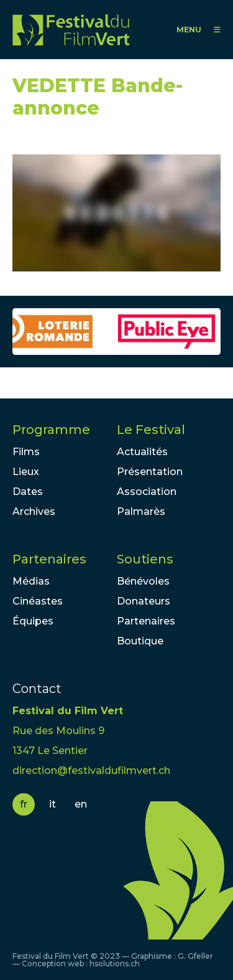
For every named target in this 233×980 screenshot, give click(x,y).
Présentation (150, 472)
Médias (31, 581)
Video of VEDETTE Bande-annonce (116, 213)
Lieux (26, 472)
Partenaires (49, 559)
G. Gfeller (195, 956)
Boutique (140, 641)
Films (26, 452)
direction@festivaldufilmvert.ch (91, 770)
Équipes (33, 621)
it (53, 804)
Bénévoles (143, 581)
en (81, 804)
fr (24, 804)
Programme (51, 430)
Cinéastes (38, 601)
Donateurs (144, 601)
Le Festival (151, 430)
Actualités (142, 452)
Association (147, 492)
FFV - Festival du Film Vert (71, 30)
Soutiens (145, 559)
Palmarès (141, 511)
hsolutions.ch (115, 964)
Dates (28, 492)
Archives (34, 511)
